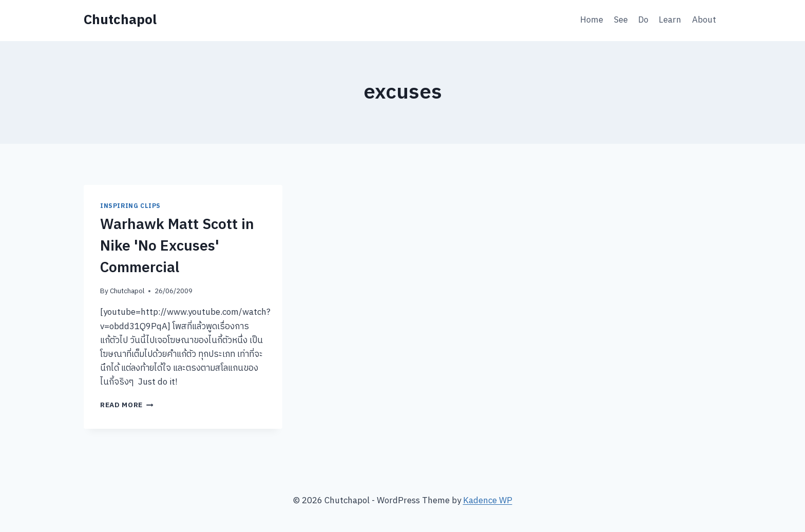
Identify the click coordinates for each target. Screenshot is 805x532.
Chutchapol (127, 291)
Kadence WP (488, 501)
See (621, 20)
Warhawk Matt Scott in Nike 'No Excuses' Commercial (177, 246)
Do (643, 20)
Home (592, 20)
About (704, 20)
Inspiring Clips (130, 206)
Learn (670, 20)
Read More (127, 405)
